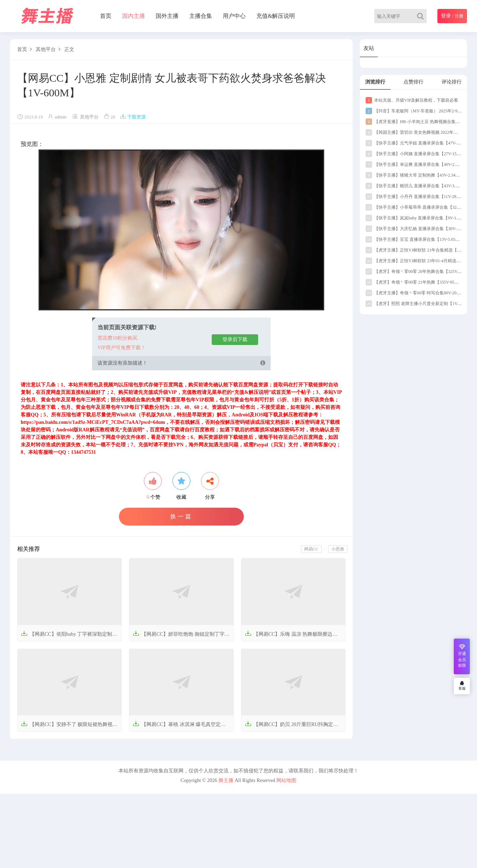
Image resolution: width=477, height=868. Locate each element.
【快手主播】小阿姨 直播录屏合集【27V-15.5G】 (416, 154)
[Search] (422, 16)
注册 (459, 16)
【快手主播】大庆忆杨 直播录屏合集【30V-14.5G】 (418, 229)
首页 (106, 16)
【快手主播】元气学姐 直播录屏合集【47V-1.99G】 (418, 143)
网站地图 (286, 780)
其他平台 (46, 49)
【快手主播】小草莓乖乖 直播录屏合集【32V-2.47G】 (421, 207)
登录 (446, 16)
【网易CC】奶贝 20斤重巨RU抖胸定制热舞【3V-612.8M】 (292, 727)
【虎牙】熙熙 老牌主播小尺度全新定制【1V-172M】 (419, 304)
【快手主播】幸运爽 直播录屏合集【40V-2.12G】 (416, 164)
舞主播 (226, 780)
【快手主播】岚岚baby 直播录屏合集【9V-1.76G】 (417, 218)
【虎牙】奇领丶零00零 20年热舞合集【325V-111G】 (419, 271)
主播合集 (201, 16)
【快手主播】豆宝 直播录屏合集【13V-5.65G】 (414, 239)
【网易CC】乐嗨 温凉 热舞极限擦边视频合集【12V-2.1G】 (291, 636)
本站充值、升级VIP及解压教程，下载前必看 (412, 100)
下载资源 (133, 117)
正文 (69, 49)
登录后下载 (235, 339)
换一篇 (182, 516)
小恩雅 (338, 549)
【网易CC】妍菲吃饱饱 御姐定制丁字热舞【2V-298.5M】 (181, 636)
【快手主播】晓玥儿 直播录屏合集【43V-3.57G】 (416, 186)
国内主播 (134, 16)
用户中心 (234, 16)
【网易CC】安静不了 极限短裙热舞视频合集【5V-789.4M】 (69, 727)
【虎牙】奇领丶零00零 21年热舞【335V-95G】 (414, 282)
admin (61, 117)
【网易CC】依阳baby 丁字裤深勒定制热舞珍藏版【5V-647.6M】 (69, 636)
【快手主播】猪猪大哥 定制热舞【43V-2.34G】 (414, 175)
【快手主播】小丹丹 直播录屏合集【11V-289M (414, 197)
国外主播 (167, 16)
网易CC (311, 549)
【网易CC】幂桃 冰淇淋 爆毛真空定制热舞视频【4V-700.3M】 (179, 727)
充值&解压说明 (276, 16)
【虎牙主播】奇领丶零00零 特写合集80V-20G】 (415, 293)
